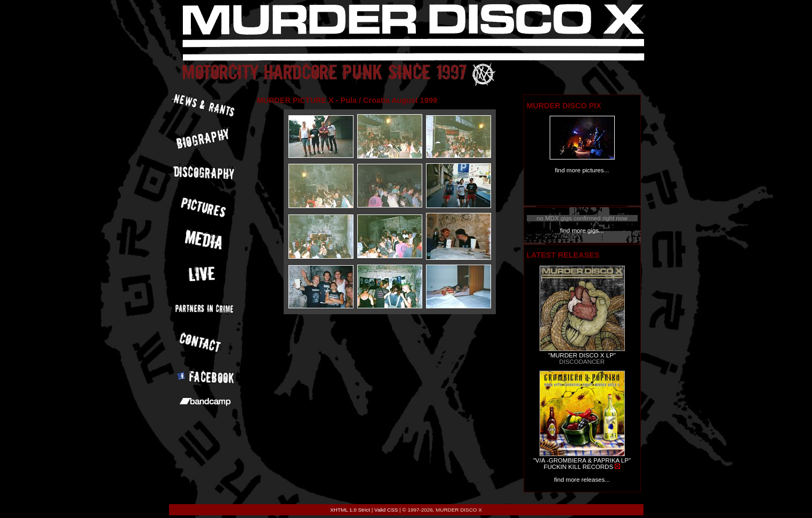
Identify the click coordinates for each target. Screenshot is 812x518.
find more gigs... (582, 230)
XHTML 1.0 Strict (350, 510)
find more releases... (582, 480)
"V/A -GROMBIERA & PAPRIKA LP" (582, 460)
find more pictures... (582, 170)
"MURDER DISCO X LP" (582, 355)
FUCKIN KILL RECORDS (578, 467)
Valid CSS (386, 510)
